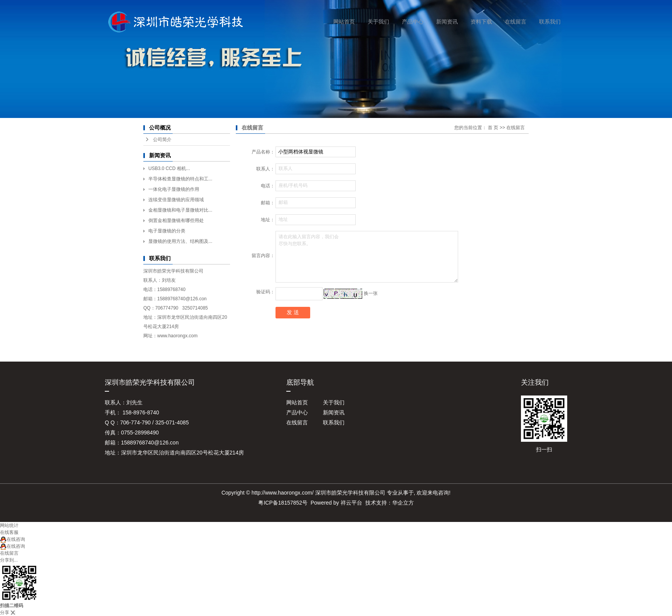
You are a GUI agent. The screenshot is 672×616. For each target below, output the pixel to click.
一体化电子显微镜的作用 (174, 189)
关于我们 (378, 22)
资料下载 (481, 22)
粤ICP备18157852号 (283, 503)
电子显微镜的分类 (167, 231)
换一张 (371, 293)
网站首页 (344, 22)
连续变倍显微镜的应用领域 (176, 200)
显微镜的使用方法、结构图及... (180, 241)
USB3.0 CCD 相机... (169, 168)
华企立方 (403, 503)
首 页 (493, 128)
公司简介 (162, 140)
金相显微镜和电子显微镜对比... (180, 210)
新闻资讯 (447, 22)
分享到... (9, 560)
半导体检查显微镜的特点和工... (180, 179)
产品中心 (413, 22)
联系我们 (550, 22)
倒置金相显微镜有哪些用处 (176, 220)
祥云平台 (351, 503)
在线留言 (516, 22)
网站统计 (9, 525)
